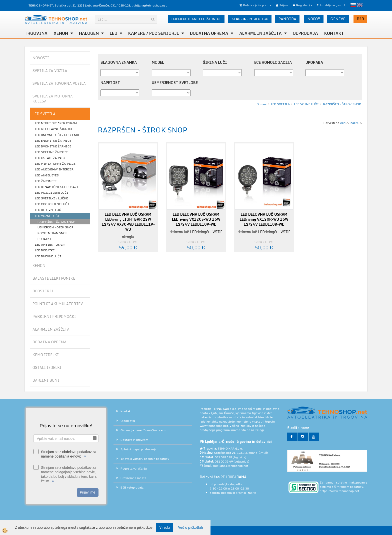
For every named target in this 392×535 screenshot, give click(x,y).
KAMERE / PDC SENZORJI (154, 33)
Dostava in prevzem (134, 440)
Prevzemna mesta (133, 478)
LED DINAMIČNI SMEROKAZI (57, 187)
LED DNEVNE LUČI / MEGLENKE (57, 135)
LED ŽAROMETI (46, 181)
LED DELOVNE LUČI (49, 210)
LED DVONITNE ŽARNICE (53, 146)
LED (113, 33)
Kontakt (334, 33)
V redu (164, 527)
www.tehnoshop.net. (215, 426)
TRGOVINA (36, 33)
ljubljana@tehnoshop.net (149, 5)
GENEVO (338, 19)
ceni (345, 123)
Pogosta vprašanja (134, 468)
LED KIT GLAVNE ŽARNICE (54, 129)
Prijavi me (88, 492)
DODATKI (44, 239)
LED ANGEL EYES (47, 175)
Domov (262, 104)
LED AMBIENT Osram (50, 245)
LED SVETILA (280, 104)
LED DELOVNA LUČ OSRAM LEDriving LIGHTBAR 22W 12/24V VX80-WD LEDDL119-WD (128, 222)
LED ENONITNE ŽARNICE (53, 141)
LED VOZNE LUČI (47, 216)
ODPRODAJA (305, 33)
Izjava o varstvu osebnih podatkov (145, 459)
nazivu (356, 123)
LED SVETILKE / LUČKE (51, 198)
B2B (360, 19)
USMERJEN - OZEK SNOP (55, 227)
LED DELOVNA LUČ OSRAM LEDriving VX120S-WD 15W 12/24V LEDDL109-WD (196, 219)
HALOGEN (89, 33)
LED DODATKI (45, 250)
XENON (61, 33)
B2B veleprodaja (132, 487)
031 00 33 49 (224, 461)
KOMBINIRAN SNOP (52, 233)
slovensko (353, 5)
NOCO (314, 19)
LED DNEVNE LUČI (48, 256)
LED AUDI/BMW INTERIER (54, 169)
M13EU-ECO (250, 19)
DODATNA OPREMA (209, 33)
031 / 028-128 (120, 5)
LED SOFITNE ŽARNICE (52, 152)
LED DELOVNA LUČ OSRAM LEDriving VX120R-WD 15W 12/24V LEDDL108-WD (264, 219)
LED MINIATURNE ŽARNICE (55, 164)
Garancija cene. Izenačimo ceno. (144, 430)
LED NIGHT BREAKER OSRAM (56, 123)
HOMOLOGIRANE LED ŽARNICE (196, 19)
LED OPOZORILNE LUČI (52, 204)
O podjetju (128, 421)
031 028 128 (223, 457)
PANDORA (287, 19)
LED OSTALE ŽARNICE (51, 158)
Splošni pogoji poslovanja (138, 449)
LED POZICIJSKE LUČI (52, 193)
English (360, 5)
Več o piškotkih (190, 528)
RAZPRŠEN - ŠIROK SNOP (56, 222)
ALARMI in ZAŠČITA (260, 33)
